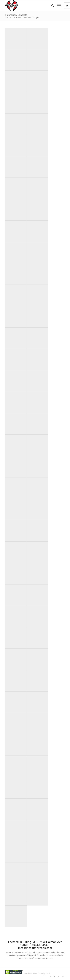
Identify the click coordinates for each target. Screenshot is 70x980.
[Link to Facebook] (55, 977)
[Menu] (58, 6)
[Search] (51, 6)
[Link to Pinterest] (50, 977)
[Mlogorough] (29, 6)
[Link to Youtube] (59, 977)
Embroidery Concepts (16, 15)
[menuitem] (51, 6)
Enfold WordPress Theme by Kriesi (37, 974)
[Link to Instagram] (63, 977)
